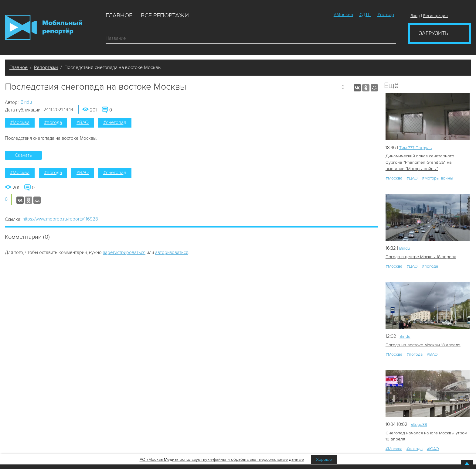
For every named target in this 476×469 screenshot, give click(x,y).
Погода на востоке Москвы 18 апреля (422, 344)
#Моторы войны (438, 178)
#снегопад (115, 122)
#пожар (386, 15)
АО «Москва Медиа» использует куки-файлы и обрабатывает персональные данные (222, 459)
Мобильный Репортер (44, 27)
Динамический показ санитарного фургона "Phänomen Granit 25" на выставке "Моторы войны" (427, 162)
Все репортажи (165, 15)
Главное (119, 15)
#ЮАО (433, 448)
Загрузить (433, 33)
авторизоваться (172, 252)
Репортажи (46, 67)
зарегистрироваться (124, 252)
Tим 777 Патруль (417, 148)
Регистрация (435, 16)
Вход (415, 16)
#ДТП (365, 15)
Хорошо (324, 459)
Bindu (26, 102)
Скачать (23, 155)
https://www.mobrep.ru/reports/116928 (60, 219)
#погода (53, 122)
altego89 (420, 423)
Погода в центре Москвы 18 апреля (420, 256)
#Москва (343, 15)
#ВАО (83, 122)
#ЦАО (412, 178)
